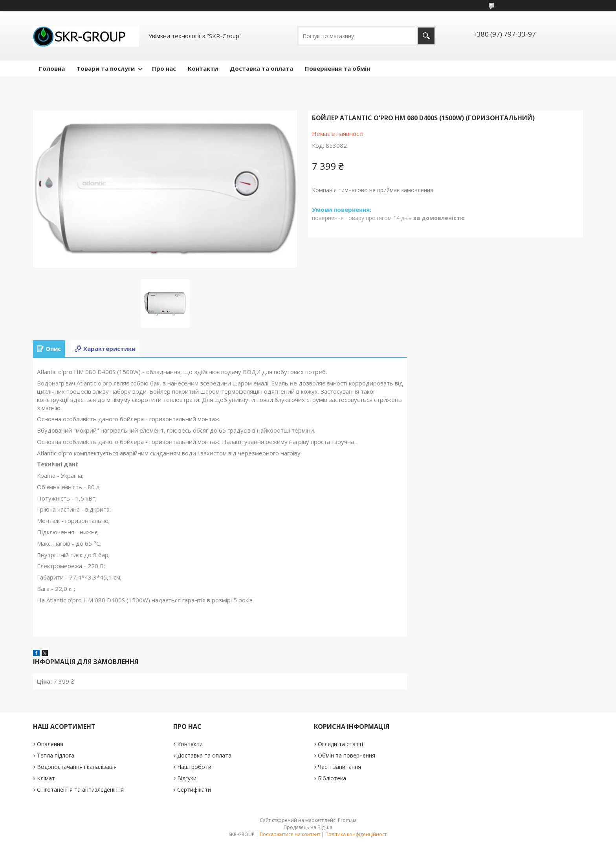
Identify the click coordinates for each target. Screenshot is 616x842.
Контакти (203, 68)
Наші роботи (194, 767)
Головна (52, 68)
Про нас (164, 68)
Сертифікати (194, 790)
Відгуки (187, 778)
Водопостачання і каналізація (77, 767)
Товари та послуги (106, 68)
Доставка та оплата (261, 68)
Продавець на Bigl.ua (308, 827)
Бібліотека (332, 778)
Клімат (46, 778)
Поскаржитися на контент (290, 834)
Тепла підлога (56, 755)
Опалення (50, 744)
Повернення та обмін (337, 68)
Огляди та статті (340, 744)
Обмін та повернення (346, 755)
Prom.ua (347, 820)
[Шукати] (426, 36)
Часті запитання (339, 767)
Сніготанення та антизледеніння (80, 790)
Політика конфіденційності (357, 834)
